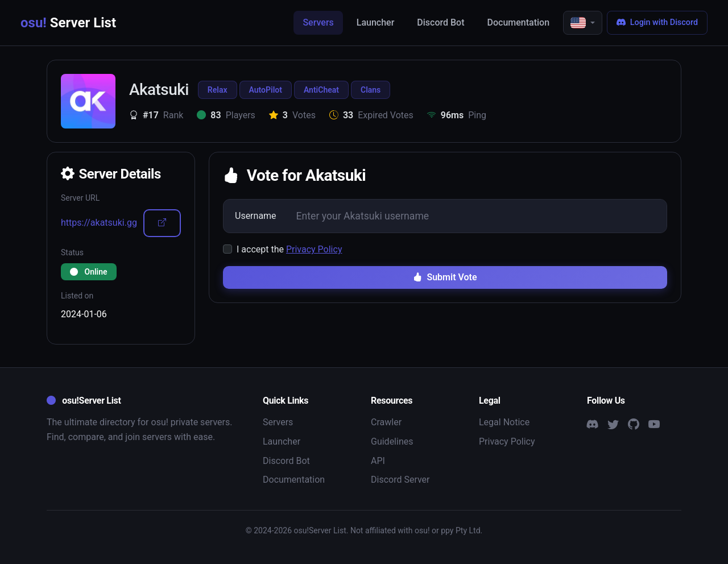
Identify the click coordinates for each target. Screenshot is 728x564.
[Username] (477, 216)
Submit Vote (445, 277)
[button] (583, 23)
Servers (318, 22)
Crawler (386, 422)
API (378, 461)
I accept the (289, 249)
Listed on (77, 296)
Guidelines (392, 441)
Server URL (80, 198)
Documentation (519, 22)
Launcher (376, 22)
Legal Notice (504, 422)
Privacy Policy (314, 249)
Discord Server (400, 480)
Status (72, 252)
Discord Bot (440, 22)
